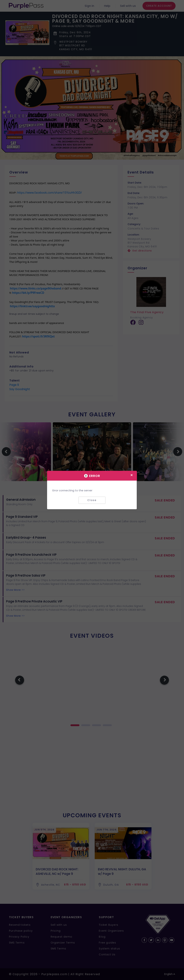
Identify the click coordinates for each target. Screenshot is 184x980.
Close (92, 500)
